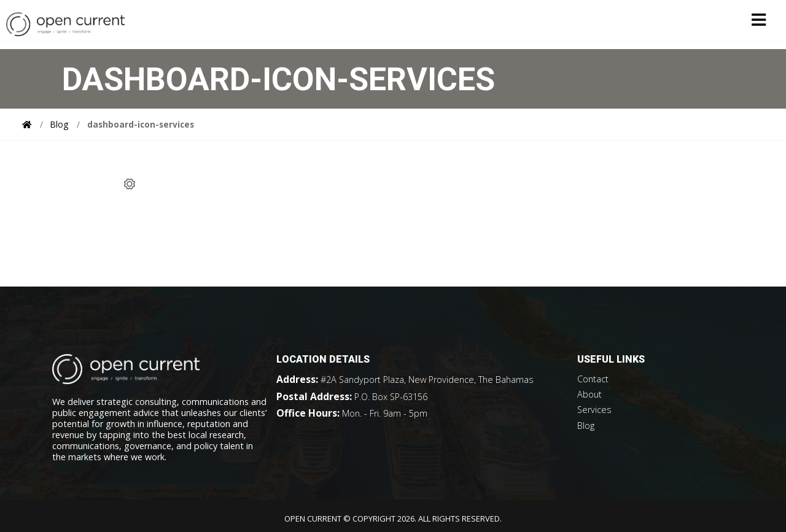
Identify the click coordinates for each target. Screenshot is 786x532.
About (589, 394)
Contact (593, 379)
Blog (59, 124)
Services (594, 410)
